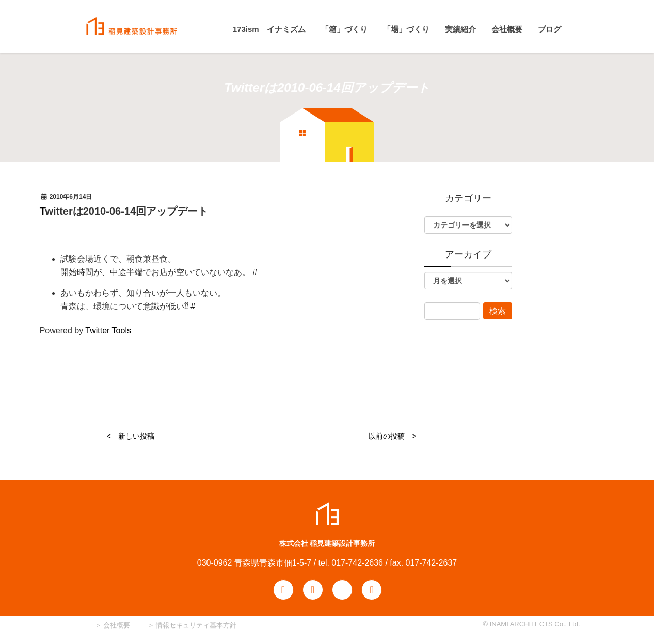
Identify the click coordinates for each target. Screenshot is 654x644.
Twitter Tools (108, 331)
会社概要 (116, 625)
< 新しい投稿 (131, 436)
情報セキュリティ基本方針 (196, 625)
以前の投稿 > (392, 436)
